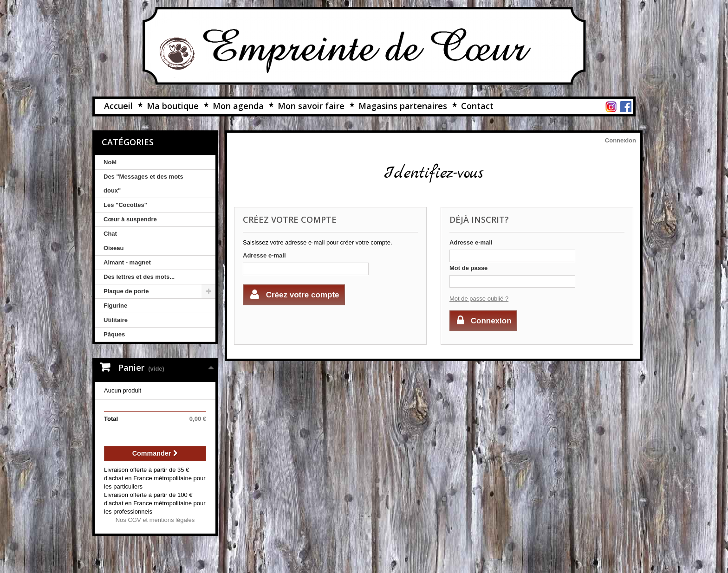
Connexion (621, 140)
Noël (110, 162)
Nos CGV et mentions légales (155, 520)
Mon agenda (238, 106)
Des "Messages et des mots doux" (143, 183)
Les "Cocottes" (125, 205)
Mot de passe (468, 268)
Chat (110, 234)
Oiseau (114, 248)
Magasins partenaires (403, 106)
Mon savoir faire (311, 106)
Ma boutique (173, 106)
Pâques (114, 334)
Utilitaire (116, 320)
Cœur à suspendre (130, 219)
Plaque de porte (126, 291)
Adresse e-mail (264, 255)
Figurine (115, 306)
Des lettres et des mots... (139, 277)
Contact (477, 106)
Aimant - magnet (127, 262)
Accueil (118, 106)
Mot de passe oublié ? (479, 299)
